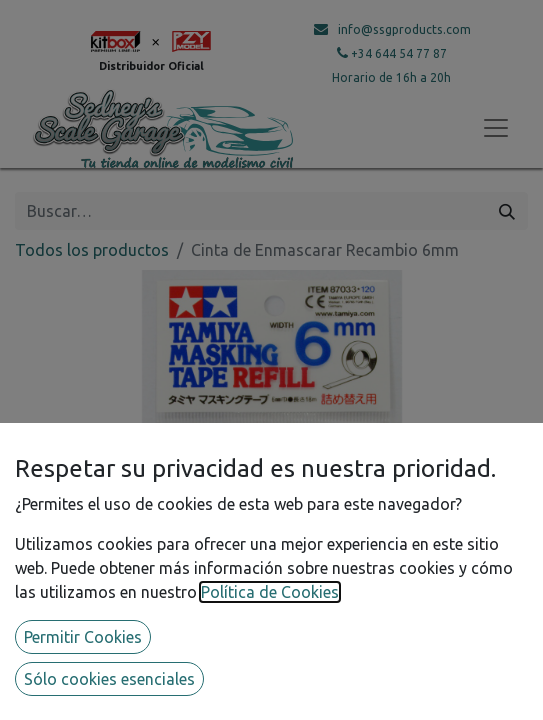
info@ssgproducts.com (404, 29)
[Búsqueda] (507, 211)
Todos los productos (92, 250)
